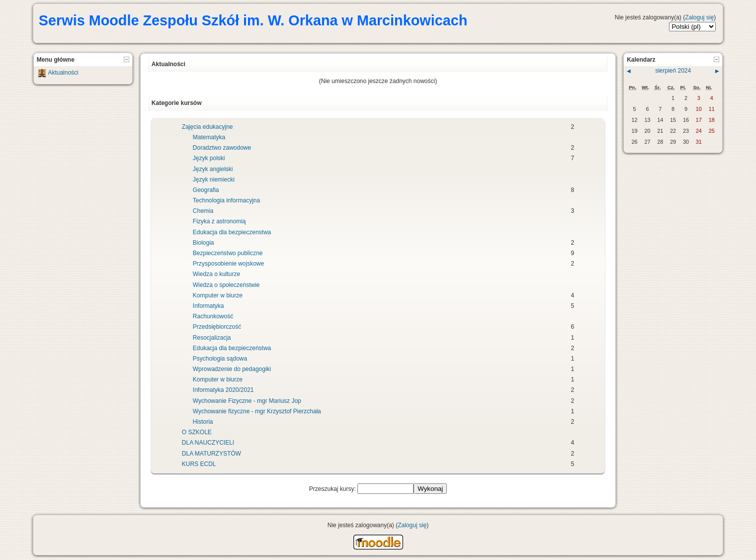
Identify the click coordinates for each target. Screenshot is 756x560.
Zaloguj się (699, 17)
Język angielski (213, 169)
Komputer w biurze (218, 295)
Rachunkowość (213, 316)
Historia (203, 422)
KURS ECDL (199, 464)
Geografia (206, 190)
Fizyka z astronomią (219, 221)
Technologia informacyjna (226, 200)
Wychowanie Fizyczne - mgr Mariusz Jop (247, 401)
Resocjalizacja (212, 338)
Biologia (204, 243)
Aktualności (63, 73)
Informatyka (209, 306)
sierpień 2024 (673, 71)
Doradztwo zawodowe (222, 148)
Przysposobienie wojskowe (228, 264)
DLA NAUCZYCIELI (208, 443)
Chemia (203, 211)
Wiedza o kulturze (216, 274)
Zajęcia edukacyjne (208, 127)
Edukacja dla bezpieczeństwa (232, 348)
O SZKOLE (197, 432)
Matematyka (209, 137)
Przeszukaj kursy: (333, 489)
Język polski (209, 158)
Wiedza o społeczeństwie (226, 285)
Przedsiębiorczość (217, 327)
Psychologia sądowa (220, 359)
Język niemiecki (214, 180)
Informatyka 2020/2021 (223, 390)
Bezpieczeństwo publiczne (228, 253)
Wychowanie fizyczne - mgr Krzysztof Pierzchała (257, 411)
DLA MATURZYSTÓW (211, 454)
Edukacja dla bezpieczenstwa (232, 232)
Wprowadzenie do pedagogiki (232, 369)
